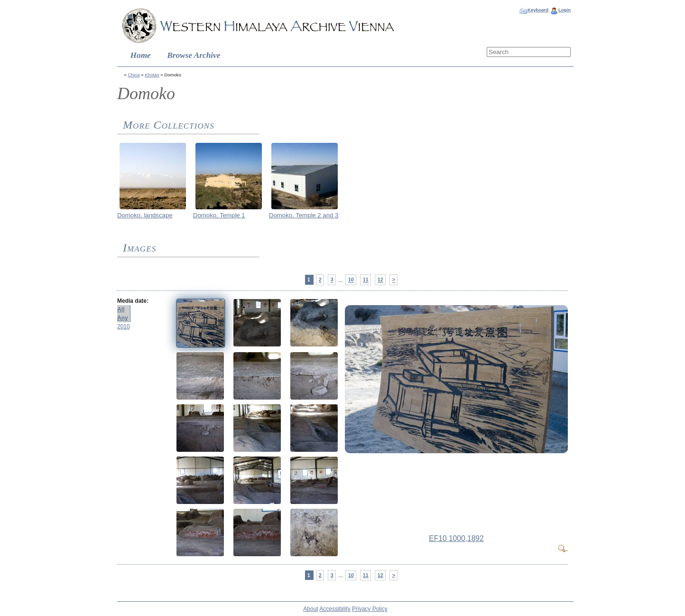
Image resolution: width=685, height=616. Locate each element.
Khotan (152, 75)
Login (565, 10)
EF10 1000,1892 (456, 538)
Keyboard (538, 10)
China (134, 75)
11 (366, 280)
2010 (124, 327)
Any (123, 318)
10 (351, 280)
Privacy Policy (370, 609)
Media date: (133, 301)
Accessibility (335, 609)
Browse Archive (194, 55)
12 (380, 280)
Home (141, 55)
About (310, 609)
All (121, 309)
